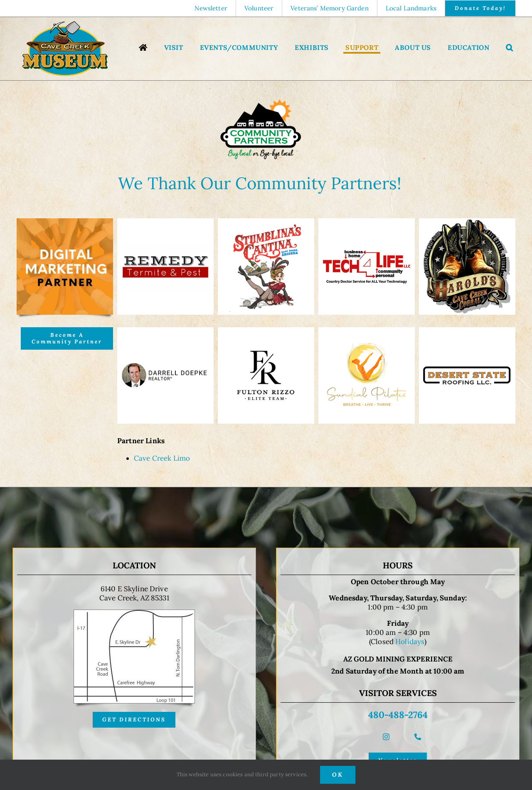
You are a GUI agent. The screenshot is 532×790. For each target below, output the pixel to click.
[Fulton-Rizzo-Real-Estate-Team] (266, 331)
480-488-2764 (398, 715)
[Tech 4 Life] (367, 222)
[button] (510, 48)
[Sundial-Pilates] (367, 331)
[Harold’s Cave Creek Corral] (467, 222)
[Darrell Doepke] (165, 331)
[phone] (418, 737)
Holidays (410, 642)
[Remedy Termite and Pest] (165, 222)
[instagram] (386, 737)
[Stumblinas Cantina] (266, 222)
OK (338, 775)
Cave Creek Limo (162, 458)
